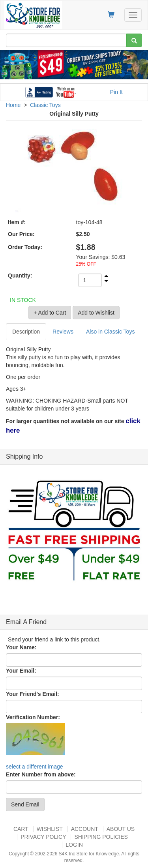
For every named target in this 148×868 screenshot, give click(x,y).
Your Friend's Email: (33, 694)
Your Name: (21, 647)
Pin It (116, 92)
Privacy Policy (43, 837)
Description (26, 332)
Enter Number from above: (41, 774)
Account (85, 829)
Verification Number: (33, 717)
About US (121, 829)
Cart (21, 829)
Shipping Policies (101, 837)
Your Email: (21, 671)
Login (74, 845)
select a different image (35, 767)
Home (13, 105)
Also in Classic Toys (110, 332)
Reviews (63, 332)
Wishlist (50, 829)
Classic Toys (45, 105)
